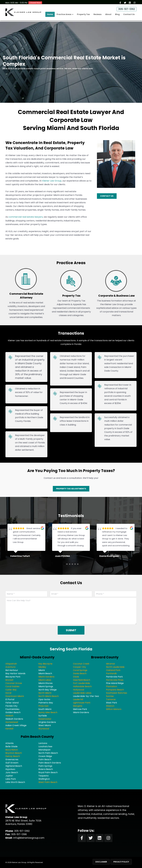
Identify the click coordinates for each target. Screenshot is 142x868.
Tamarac (111, 699)
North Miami (45, 693)
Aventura (10, 667)
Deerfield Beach (82, 680)
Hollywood (79, 690)
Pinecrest (44, 706)
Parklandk (111, 673)
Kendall (9, 729)
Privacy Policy (121, 862)
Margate (78, 706)
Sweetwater (45, 719)
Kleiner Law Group (52, 181)
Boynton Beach (14, 753)
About (108, 16)
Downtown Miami (15, 696)
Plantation (112, 686)
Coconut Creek (81, 664)
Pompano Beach (115, 690)
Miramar (111, 664)
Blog (117, 16)
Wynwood (44, 729)
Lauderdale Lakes (82, 693)
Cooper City (79, 667)
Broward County (105, 657)
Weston (110, 706)
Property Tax (83, 16)
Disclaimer (101, 862)
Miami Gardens (46, 677)
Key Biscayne (45, 664)
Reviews (98, 16)
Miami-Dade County (37, 657)
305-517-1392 (126, 10)
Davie (76, 677)
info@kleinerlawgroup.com (29, 838)
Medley (42, 667)
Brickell (9, 680)
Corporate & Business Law (116, 296)
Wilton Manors (114, 709)
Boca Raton (12, 750)
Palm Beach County (37, 737)
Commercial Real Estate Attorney (26, 296)
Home (50, 16)
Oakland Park (113, 670)
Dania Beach (80, 673)
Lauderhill (78, 699)
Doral (8, 693)
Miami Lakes (45, 680)
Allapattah (11, 664)
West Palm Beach (48, 782)
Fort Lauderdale (81, 683)
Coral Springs (80, 670)
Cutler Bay (11, 690)
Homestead (12, 722)
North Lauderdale (115, 667)
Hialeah (9, 716)
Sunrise (110, 696)
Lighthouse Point (82, 703)
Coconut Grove (14, 683)
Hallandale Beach (82, 686)
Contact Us (129, 16)
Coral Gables (12, 686)
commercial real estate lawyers (26, 217)
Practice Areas (64, 16)
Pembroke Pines (115, 680)
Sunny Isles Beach (48, 712)
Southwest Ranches (117, 693)
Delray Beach (13, 756)
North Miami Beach (49, 696)
